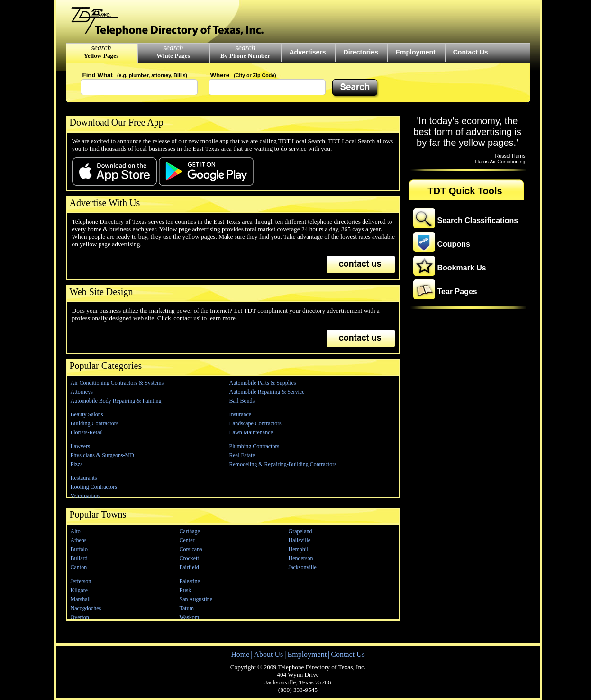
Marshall (81, 599)
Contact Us (471, 52)
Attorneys (82, 392)
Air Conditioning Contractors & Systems (117, 383)
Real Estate (242, 455)
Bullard (79, 558)
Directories (361, 52)
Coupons (454, 244)
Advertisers (308, 52)
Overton (80, 617)
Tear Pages (457, 292)
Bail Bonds (242, 401)
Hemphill (299, 549)
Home (240, 654)
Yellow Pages (101, 56)
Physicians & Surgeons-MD (102, 455)
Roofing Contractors (94, 487)
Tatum (187, 608)
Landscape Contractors (255, 423)
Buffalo (79, 549)
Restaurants (84, 478)
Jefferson (81, 581)
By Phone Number (245, 56)
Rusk (186, 590)
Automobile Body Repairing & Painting (116, 401)
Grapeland (300, 531)
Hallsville (300, 540)
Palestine (190, 581)
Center (187, 540)
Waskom (190, 617)
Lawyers (80, 446)
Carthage (190, 531)
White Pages (173, 56)
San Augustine (196, 599)
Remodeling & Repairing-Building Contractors (283, 464)
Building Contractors (95, 423)
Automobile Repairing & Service (267, 392)
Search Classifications (478, 220)
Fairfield (189, 567)
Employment (416, 52)
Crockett (189, 558)
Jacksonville (303, 567)
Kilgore (79, 590)
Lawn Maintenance (251, 432)
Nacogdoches (86, 608)
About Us (268, 654)
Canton (79, 567)
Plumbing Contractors (255, 446)
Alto (76, 531)
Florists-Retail (87, 432)
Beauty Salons (87, 414)
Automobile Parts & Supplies (263, 383)
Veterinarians (86, 496)
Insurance (241, 414)
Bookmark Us (462, 268)
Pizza (77, 464)
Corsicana (191, 549)
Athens (79, 540)
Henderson (301, 558)
